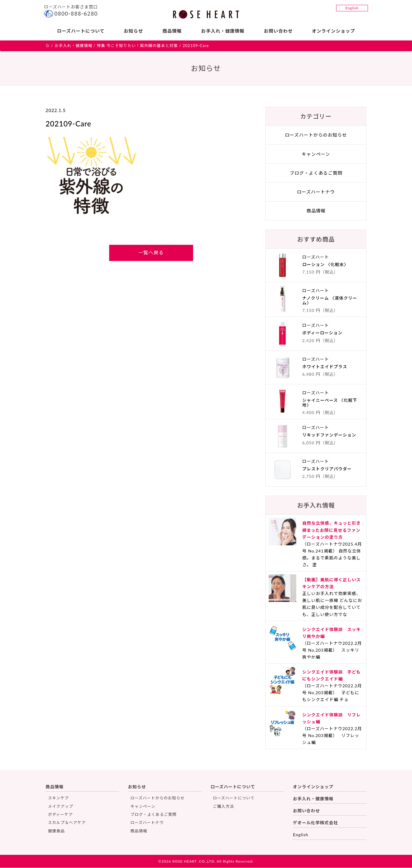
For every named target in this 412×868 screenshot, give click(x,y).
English (352, 8)
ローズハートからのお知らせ (316, 135)
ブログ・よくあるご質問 (316, 173)
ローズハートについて (81, 31)
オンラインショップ (334, 31)
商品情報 (172, 31)
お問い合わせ (278, 31)
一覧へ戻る (151, 253)
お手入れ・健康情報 (223, 31)
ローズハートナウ (316, 192)
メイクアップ (61, 806)
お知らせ (133, 31)
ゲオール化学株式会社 (315, 823)
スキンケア (58, 798)
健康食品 (56, 831)
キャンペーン (316, 154)
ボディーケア (60, 814)
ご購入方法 (223, 806)
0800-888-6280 (76, 14)
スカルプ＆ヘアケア (67, 823)
